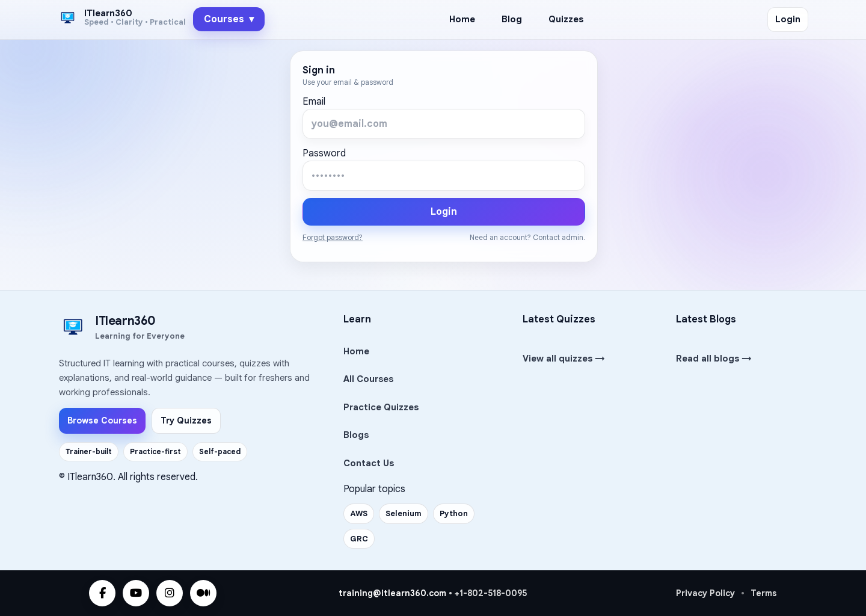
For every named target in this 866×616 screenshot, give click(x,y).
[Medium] (203, 593)
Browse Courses (102, 420)
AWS (359, 513)
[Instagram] (170, 593)
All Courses (368, 379)
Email (314, 102)
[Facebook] (102, 593)
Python (454, 513)
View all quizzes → (564, 359)
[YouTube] (136, 593)
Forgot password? (333, 237)
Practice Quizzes (381, 407)
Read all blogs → (714, 359)
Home (462, 19)
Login (788, 19)
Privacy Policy (705, 593)
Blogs (356, 435)
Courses (229, 19)
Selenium (404, 513)
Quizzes (566, 19)
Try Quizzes (186, 420)
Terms (764, 593)
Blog (512, 19)
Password (324, 153)
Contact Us (369, 463)
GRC (359, 539)
